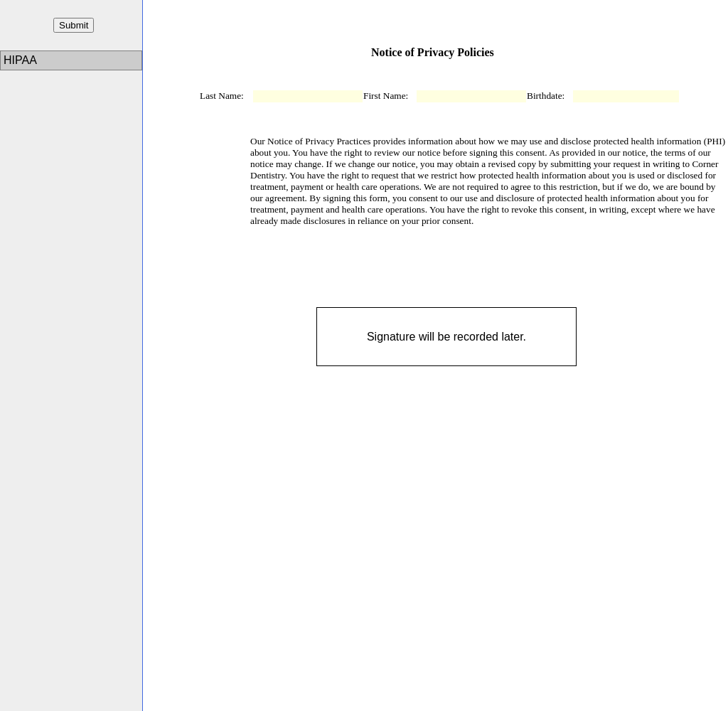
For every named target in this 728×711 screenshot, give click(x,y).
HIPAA (21, 60)
